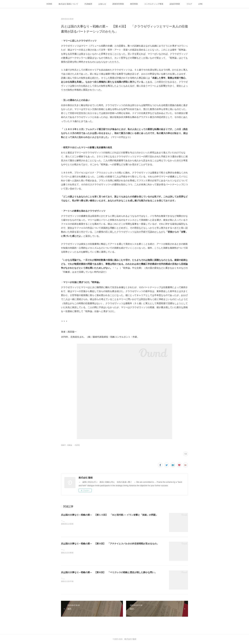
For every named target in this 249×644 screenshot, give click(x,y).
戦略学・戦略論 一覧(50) (70, 445)
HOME (49, 4)
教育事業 (134, 4)
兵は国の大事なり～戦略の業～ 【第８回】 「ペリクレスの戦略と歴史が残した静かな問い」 (109, 572)
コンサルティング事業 (154, 4)
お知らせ (102, 4)
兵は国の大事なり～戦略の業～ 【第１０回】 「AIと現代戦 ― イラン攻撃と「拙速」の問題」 (109, 515)
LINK (200, 4)
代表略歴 (88, 4)
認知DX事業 (175, 4)
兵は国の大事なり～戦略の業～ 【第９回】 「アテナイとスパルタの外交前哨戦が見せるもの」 (110, 544)
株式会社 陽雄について (68, 4)
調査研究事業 (118, 4)
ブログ (189, 4)
